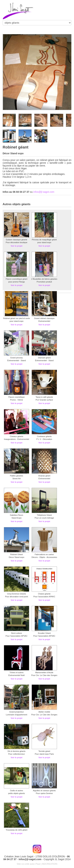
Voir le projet (17, 246)
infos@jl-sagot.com (44, 192)
